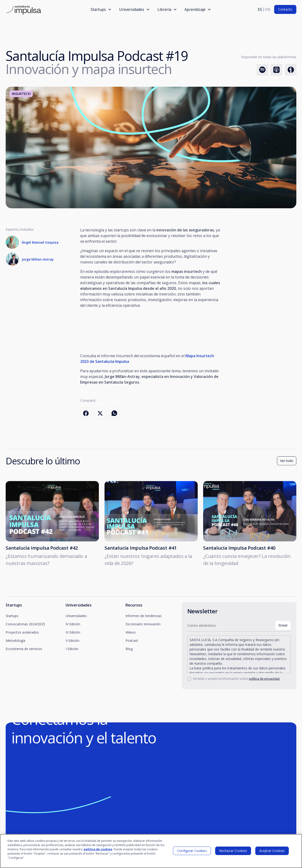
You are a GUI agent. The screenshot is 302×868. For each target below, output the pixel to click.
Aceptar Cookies (272, 851)
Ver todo (287, 464)
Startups (12, 616)
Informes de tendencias (144, 616)
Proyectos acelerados (22, 632)
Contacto (285, 9)
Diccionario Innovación (143, 624)
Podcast (132, 641)
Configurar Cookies (192, 851)
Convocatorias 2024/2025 (25, 624)
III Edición (73, 632)
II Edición (72, 641)
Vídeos (131, 632)
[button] (101, 9)
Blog (129, 649)
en (268, 9)
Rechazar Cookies (233, 851)
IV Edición (73, 624)
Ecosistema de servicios (24, 649)
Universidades (76, 616)
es (260, 9)
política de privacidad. (264, 679)
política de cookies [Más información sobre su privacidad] (98, 849)
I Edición (72, 649)
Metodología (15, 641)
